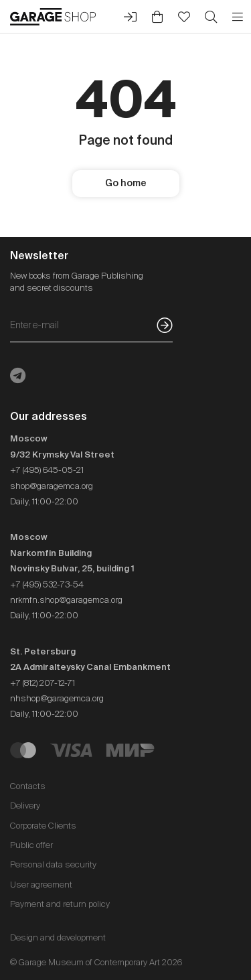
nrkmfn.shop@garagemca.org (66, 600)
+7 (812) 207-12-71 (43, 683)
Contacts (28, 786)
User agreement (41, 885)
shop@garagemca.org (52, 486)
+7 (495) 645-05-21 (47, 470)
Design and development (58, 937)
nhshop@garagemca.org (57, 698)
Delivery (25, 806)
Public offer (31, 845)
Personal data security (53, 864)
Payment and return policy (60, 904)
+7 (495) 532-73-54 (47, 584)
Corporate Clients (43, 826)
